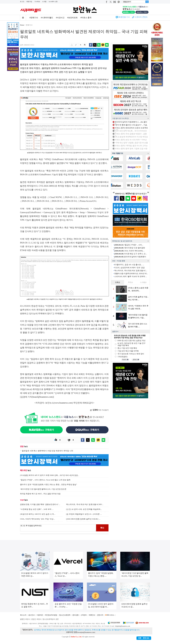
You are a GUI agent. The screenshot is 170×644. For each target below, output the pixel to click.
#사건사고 (60, 18)
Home (22, 25)
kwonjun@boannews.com (86, 632)
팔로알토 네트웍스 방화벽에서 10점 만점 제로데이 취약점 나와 (48, 451)
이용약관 (40, 615)
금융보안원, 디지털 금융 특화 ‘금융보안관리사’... (40, 504)
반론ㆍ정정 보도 (144, 638)
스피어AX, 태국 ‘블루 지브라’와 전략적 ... (131, 276)
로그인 (22, 2)
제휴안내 (92, 615)
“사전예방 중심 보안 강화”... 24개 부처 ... (37, 509)
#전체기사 (34, 18)
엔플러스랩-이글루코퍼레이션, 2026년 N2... (131, 274)
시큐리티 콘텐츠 (141, 17)
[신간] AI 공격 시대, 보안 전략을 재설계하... (84, 509)
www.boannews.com (63, 403)
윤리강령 (75, 615)
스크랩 (44, 2)
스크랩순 (143, 282)
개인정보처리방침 (51, 615)
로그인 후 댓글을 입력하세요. (58, 528)
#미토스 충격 (86, 18)
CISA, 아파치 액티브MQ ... (129, 251)
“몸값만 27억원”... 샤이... (129, 245)
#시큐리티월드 (47, 18)
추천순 (130, 282)
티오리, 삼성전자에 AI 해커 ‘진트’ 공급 (129, 268)
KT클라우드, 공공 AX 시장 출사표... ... (129, 265)
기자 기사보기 (99, 410)
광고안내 (31, 615)
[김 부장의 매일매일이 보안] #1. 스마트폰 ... (84, 514)
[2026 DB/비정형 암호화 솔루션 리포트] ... (83, 519)
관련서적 (100, 615)
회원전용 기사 (124, 17)
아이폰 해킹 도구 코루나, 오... (131, 254)
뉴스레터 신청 (53, 2)
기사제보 (37, 2)
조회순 (118, 282)
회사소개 (23, 615)
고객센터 (84, 615)
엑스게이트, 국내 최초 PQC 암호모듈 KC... (131, 271)
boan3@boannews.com (43, 397)
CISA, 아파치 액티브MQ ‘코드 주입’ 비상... (37, 519)
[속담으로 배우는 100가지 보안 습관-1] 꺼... (38, 514)
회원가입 (29, 2)
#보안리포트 (72, 18)
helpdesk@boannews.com (123, 626)
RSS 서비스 (110, 615)
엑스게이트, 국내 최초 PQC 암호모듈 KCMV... (85, 504)
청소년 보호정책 (65, 615)
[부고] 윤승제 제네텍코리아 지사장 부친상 (131, 137)
